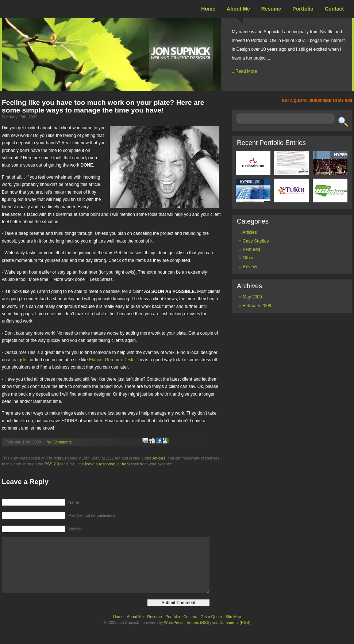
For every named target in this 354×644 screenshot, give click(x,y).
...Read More (244, 71)
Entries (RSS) (199, 633)
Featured (251, 249)
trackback (130, 464)
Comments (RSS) (235, 633)
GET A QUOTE (294, 101)
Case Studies (256, 241)
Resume (271, 9)
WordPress (174, 633)
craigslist (20, 360)
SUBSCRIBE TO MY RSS (331, 101)
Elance (96, 360)
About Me (238, 9)
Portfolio (303, 9)
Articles (159, 458)
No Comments (59, 442)
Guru (110, 360)
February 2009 (257, 306)
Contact (334, 9)
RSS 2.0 (51, 464)
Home (208, 9)
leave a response (100, 464)
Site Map (233, 628)
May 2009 (252, 297)
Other (248, 258)
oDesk (127, 360)
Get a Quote (211, 628)
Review (250, 267)
